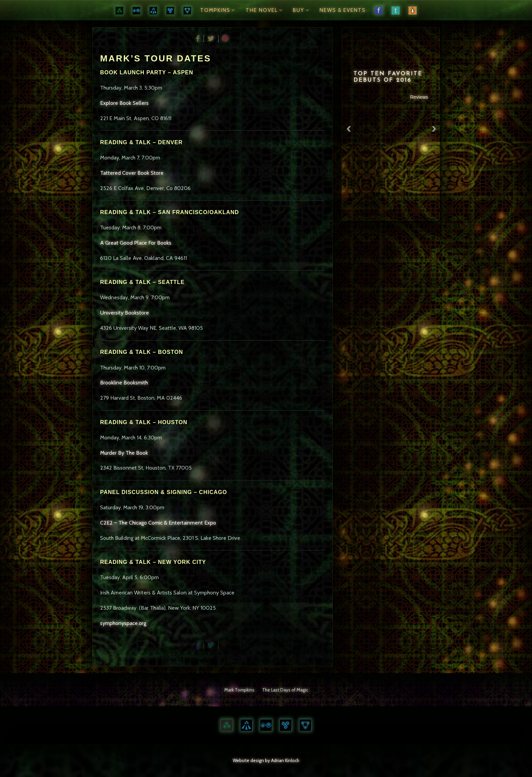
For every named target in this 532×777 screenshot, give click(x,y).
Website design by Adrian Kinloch (266, 760)
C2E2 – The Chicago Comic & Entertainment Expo (158, 523)
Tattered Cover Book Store (132, 173)
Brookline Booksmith (124, 383)
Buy (302, 10)
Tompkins (218, 10)
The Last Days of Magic (285, 690)
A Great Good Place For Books (136, 243)
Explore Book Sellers (124, 103)
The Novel (265, 10)
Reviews (420, 97)
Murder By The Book (124, 453)
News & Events (343, 10)
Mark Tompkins (239, 690)
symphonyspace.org (123, 623)
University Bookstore (125, 313)
